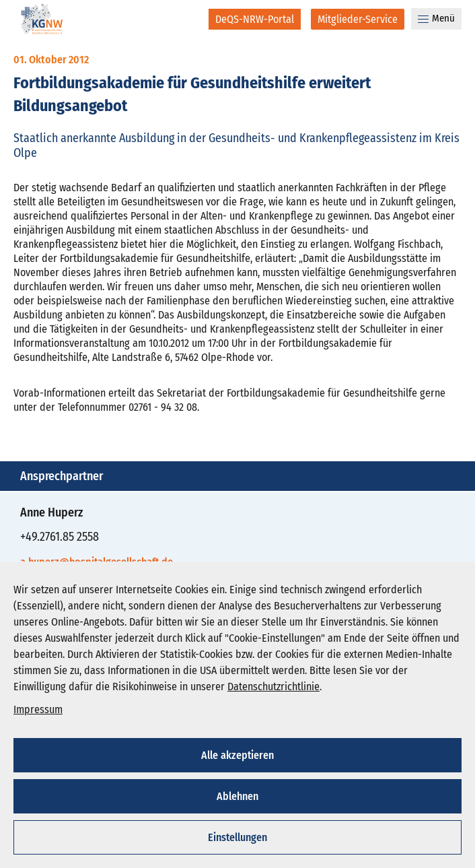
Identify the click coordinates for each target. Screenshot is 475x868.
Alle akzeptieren (238, 755)
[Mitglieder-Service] (358, 19)
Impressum (38, 709)
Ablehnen (238, 796)
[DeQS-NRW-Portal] (255, 19)
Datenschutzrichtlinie (273, 687)
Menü (436, 18)
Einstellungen (238, 837)
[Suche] (189, 19)
